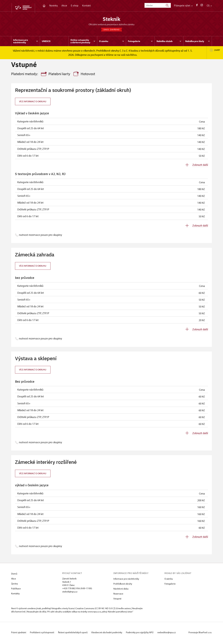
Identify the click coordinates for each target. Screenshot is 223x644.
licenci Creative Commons (81, 610)
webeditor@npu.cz (175, 634)
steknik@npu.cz (70, 593)
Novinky (54, 5)
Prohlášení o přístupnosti (44, 634)
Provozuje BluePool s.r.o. (200, 634)
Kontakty (15, 595)
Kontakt (86, 5)
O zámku (169, 580)
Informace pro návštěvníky (126, 580)
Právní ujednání (19, 634)
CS (209, 5)
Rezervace (118, 595)
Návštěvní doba (121, 590)
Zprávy (14, 585)
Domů (14, 575)
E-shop (75, 5)
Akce (64, 5)
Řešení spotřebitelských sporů (76, 634)
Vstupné (117, 600)
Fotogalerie (170, 585)
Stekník (111, 19)
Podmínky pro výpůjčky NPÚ (147, 634)
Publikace (16, 590)
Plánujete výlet (183, 5)
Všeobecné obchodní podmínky (112, 634)
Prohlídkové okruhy (123, 585)
